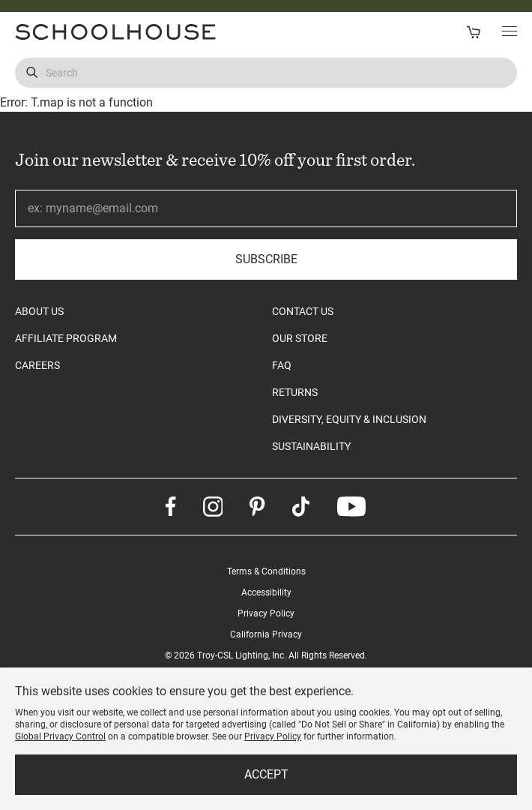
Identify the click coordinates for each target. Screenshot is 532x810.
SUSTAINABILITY (311, 446)
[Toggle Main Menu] (510, 32)
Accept (266, 774)
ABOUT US (39, 311)
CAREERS (37, 365)
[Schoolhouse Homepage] (135, 32)
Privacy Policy (266, 613)
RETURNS (295, 392)
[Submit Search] (32, 73)
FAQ (282, 365)
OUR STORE (300, 338)
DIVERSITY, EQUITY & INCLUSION (349, 419)
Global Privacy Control (60, 736)
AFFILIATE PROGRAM (66, 338)
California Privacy (266, 634)
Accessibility (266, 592)
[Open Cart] (473, 32)
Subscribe (266, 259)
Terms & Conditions (266, 571)
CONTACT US (303, 311)
